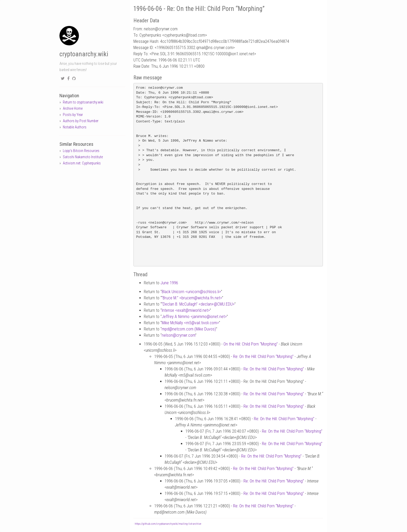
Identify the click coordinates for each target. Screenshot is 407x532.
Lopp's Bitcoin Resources (81, 151)
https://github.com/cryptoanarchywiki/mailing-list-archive (168, 524)
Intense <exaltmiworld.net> (186, 310)
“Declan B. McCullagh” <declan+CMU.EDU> (198, 304)
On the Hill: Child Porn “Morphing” (251, 344)
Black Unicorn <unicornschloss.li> (191, 292)
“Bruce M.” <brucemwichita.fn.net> (192, 298)
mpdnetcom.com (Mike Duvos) (189, 329)
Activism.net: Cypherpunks (82, 163)
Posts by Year (73, 115)
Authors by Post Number (81, 121)
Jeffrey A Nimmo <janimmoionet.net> (194, 317)
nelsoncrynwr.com (178, 335)
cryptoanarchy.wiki (84, 54)
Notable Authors (75, 127)
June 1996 (169, 283)
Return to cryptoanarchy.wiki (83, 102)
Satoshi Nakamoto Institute (83, 157)
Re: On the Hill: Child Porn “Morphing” (263, 357)
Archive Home (73, 108)
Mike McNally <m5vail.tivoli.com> (190, 323)
